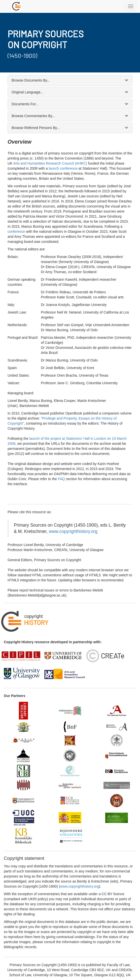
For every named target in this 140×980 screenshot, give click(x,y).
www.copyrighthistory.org (73, 531)
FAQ (61, 479)
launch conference (63, 168)
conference (16, 231)
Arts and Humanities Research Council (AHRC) (50, 163)
